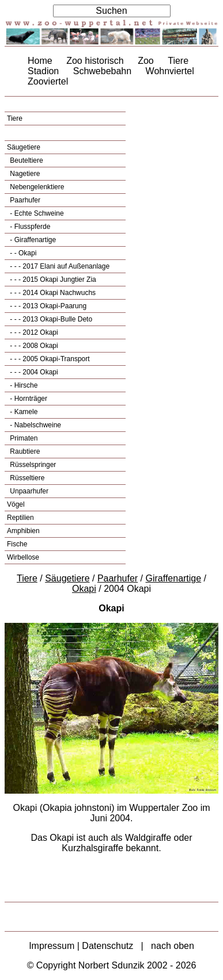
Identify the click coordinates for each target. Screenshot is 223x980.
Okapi (84, 589)
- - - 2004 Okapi (33, 372)
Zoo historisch (95, 61)
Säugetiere (24, 147)
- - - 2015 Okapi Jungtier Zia (52, 280)
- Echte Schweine (36, 213)
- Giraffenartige (32, 240)
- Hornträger (28, 399)
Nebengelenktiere (36, 187)
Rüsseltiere (26, 478)
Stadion (43, 71)
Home (40, 61)
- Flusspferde (29, 227)
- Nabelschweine (35, 425)
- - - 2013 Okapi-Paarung (47, 306)
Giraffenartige (174, 578)
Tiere (178, 61)
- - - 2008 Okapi (33, 346)
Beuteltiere (26, 160)
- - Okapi (22, 253)
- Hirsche (23, 385)
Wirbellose (23, 557)
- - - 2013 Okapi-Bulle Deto (50, 319)
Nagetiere (24, 174)
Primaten (23, 438)
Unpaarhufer (28, 491)
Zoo (146, 61)
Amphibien (23, 531)
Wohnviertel (170, 71)
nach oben (173, 946)
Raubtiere (24, 451)
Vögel (16, 504)
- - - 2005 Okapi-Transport (49, 359)
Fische (17, 544)
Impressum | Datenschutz (81, 946)
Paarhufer (24, 200)
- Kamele (23, 412)
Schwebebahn (102, 71)
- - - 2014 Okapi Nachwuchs (52, 293)
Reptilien (20, 518)
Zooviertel (48, 81)
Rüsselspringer (32, 465)
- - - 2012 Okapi (33, 332)
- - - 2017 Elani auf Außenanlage (59, 266)
